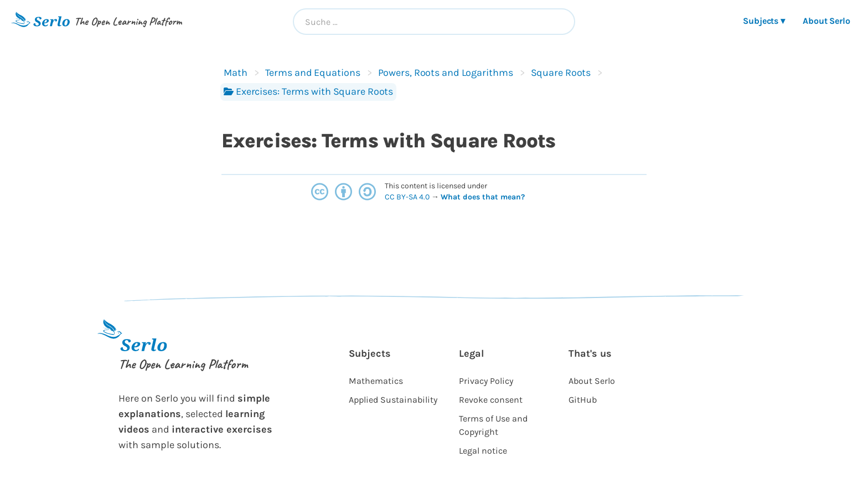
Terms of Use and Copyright (493, 425)
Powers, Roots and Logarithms (446, 73)
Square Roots (561, 73)
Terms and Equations (313, 73)
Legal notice (483, 451)
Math (236, 73)
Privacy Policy (486, 381)
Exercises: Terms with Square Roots (308, 91)
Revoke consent (491, 400)
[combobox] (434, 22)
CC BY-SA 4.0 (408, 197)
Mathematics (376, 381)
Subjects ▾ (764, 21)
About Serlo (826, 21)
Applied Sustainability (393, 400)
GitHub (583, 400)
